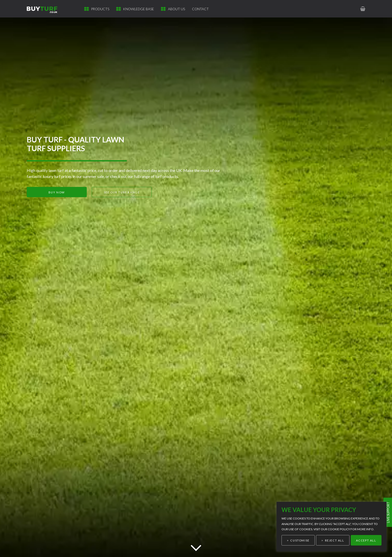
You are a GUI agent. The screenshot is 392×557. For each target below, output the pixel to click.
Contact (200, 9)
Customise (300, 540)
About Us (176, 9)
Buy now (57, 192)
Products (100, 9)
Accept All (366, 540)
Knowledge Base (139, 9)
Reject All (335, 540)
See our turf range (122, 192)
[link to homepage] (45, 9)
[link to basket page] (363, 9)
